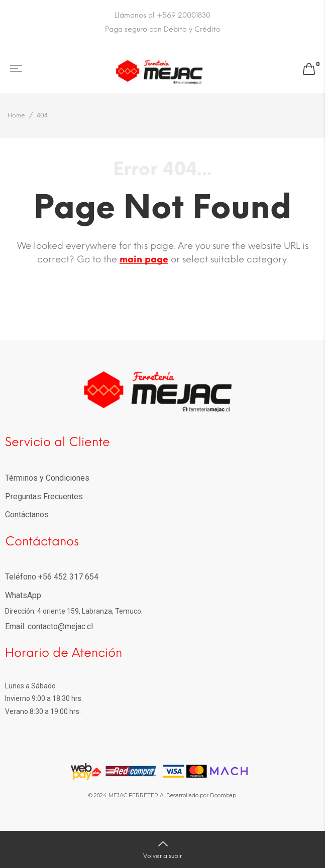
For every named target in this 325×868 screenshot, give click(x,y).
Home (16, 115)
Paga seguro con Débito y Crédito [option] (163, 29)
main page (144, 259)
